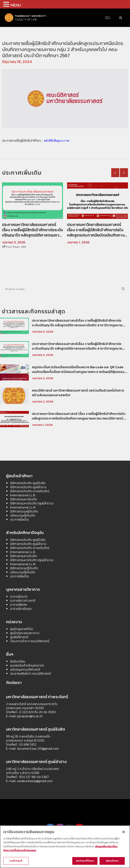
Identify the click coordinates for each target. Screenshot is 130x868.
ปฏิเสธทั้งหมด (112, 862)
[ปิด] (124, 833)
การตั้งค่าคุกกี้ (16, 862)
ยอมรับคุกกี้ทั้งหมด (85, 862)
